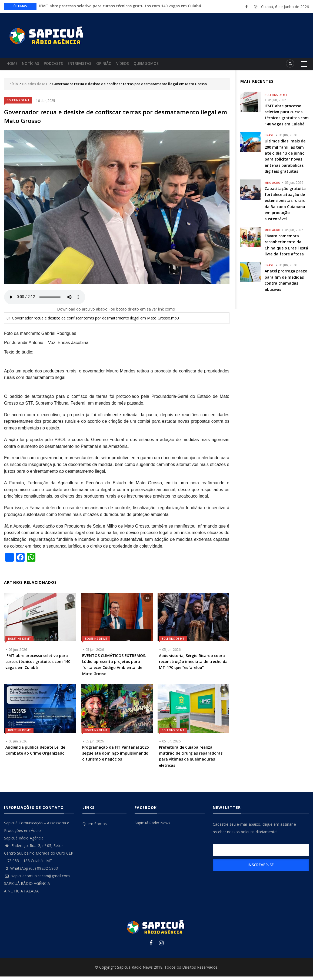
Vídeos (139, 65)
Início (13, 87)
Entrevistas (90, 65)
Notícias (35, 65)
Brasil (269, 139)
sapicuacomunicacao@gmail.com (37, 879)
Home (13, 65)
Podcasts (61, 65)
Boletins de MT (35, 87)
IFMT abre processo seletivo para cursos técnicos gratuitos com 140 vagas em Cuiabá (120, 6)
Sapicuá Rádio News (152, 826)
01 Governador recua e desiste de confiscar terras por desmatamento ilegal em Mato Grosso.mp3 (93, 321)
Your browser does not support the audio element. (45, 301)
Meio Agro (272, 186)
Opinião (117, 65)
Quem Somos (166, 65)
